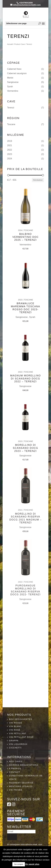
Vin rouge (16, 723)
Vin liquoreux (18, 744)
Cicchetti (15, 748)
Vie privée (16, 790)
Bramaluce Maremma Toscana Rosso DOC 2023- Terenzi (25, 303)
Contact (15, 772)
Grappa (14, 741)
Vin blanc (15, 726)
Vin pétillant (18, 733)
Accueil (10, 44)
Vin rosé (15, 730)
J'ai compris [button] (19, 864)
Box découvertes (21, 719)
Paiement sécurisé (21, 783)
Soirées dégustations (24, 765)
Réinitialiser (38, 180)
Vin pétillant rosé (21, 737)
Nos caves (16, 761)
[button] (26, 69)
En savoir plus (32, 864)
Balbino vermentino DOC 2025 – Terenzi (26, 233)
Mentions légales (21, 786)
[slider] (8, 175)
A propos (15, 769)
